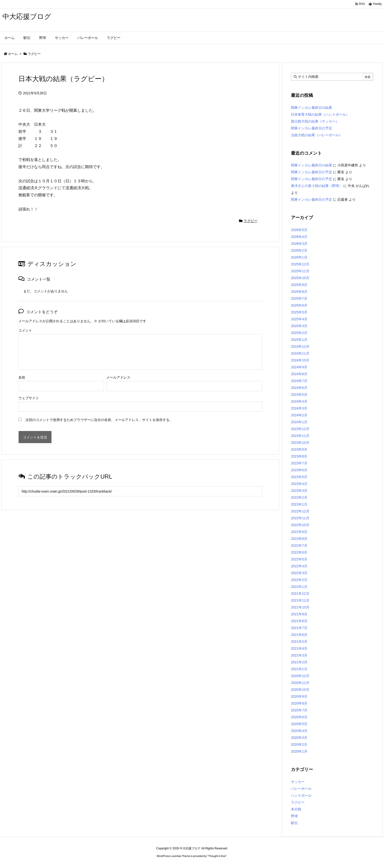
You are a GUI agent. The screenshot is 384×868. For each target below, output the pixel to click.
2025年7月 (299, 298)
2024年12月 (300, 347)
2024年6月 (299, 388)
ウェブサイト (29, 398)
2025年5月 (299, 312)
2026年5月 (299, 230)
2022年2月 (299, 580)
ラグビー (34, 54)
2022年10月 (300, 525)
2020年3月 (299, 738)
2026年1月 (299, 257)
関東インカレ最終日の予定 (312, 128)
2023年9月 (299, 449)
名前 (22, 377)
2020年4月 (299, 731)
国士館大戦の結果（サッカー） (315, 121)
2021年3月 (299, 655)
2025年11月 (300, 271)
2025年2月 (299, 333)
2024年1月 (299, 422)
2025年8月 (299, 292)
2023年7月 (299, 463)
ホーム (13, 54)
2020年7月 (299, 710)
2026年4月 (299, 237)
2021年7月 (299, 628)
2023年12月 (300, 429)
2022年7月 (299, 546)
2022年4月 (299, 566)
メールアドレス (118, 377)
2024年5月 (299, 395)
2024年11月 (300, 353)
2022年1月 (299, 587)
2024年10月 (300, 360)
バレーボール (301, 789)
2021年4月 (299, 648)
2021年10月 (300, 607)
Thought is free (217, 856)
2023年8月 (299, 456)
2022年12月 (300, 511)
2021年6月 (299, 635)
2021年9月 (299, 614)
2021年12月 (300, 594)
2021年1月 (299, 669)
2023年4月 (299, 484)
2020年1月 (299, 751)
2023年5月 (299, 477)
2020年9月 (299, 696)
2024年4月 (299, 401)
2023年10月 (300, 443)
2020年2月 (299, 744)
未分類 (296, 809)
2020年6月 (299, 717)
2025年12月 (300, 264)
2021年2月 (299, 662)
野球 (294, 816)
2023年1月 (299, 504)
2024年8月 (299, 374)
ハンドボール (301, 795)
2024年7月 (299, 381)
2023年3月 (299, 491)
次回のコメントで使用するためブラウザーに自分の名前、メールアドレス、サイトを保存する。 (99, 420)
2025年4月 (299, 319)
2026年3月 (299, 244)
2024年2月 (299, 415)
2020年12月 (300, 676)
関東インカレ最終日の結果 (312, 108)
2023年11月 (300, 436)
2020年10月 (300, 690)
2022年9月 (299, 532)
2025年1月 (299, 340)
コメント (25, 330)
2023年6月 (299, 470)
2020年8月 (299, 703)
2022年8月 (299, 539)
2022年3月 (299, 573)
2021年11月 (300, 600)
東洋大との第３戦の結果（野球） (317, 186)
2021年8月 (299, 621)
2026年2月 (299, 250)
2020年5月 (299, 724)
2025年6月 (299, 305)
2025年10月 (300, 278)
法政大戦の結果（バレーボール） (317, 135)
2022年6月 (299, 552)
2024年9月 (299, 367)
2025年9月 (299, 285)
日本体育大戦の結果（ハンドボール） (320, 114)
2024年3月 (299, 408)
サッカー (298, 782)
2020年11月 (300, 683)
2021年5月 (299, 642)
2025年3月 (299, 326)
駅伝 (294, 823)
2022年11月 (300, 518)
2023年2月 (299, 497)
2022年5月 (299, 559)
